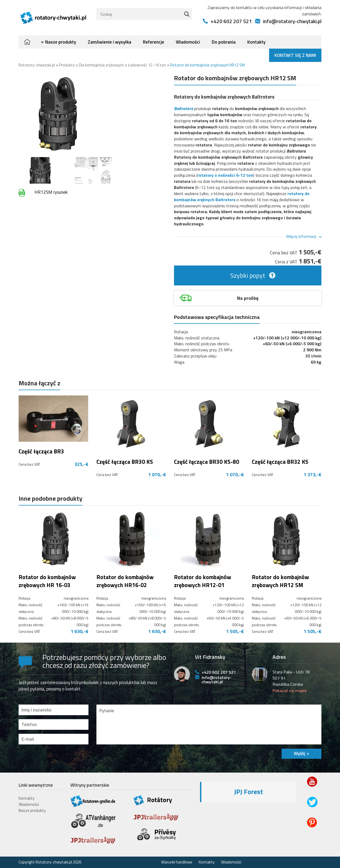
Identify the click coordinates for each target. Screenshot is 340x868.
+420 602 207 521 (231, 21)
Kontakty (256, 42)
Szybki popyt (248, 275)
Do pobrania (224, 42)
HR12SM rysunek (51, 192)
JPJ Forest (248, 792)
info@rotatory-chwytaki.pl (292, 21)
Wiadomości (188, 42)
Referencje (154, 42)
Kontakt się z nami (295, 55)
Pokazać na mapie (290, 690)
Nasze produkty (61, 42)
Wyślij (299, 753)
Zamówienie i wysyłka (109, 42)
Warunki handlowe (177, 862)
